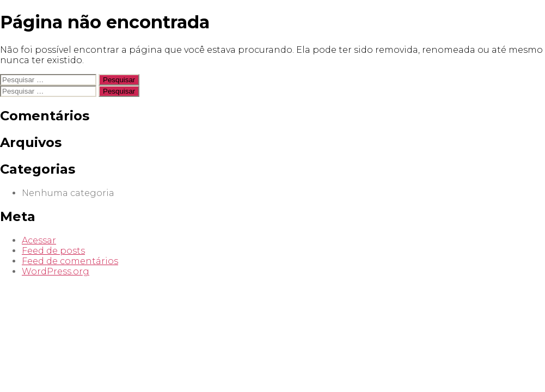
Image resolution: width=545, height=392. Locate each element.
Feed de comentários (70, 261)
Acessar (39, 240)
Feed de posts (53, 251)
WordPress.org (56, 271)
